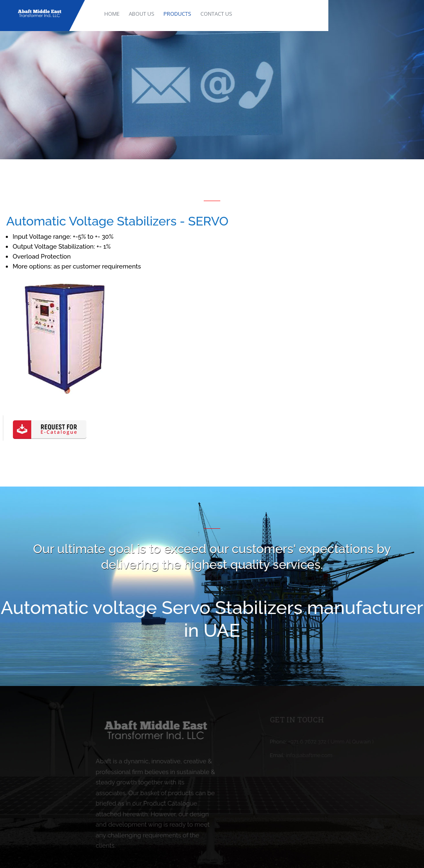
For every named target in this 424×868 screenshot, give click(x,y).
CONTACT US (216, 14)
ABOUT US (142, 14)
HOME (112, 14)
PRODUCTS (177, 14)
